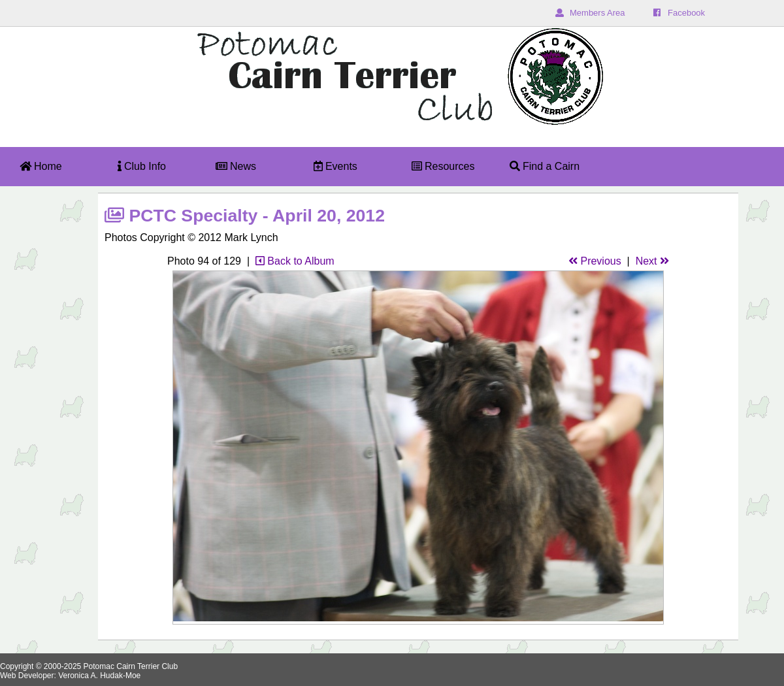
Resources (443, 166)
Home (41, 166)
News (236, 166)
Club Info (142, 166)
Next (652, 261)
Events (335, 166)
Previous (595, 261)
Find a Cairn (545, 166)
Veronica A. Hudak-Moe (99, 676)
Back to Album (295, 261)
